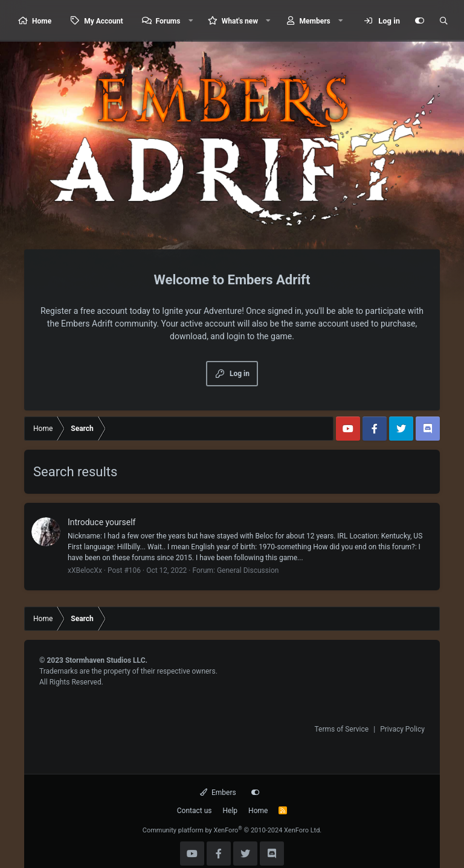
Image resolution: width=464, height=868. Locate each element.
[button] (190, 21)
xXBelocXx (85, 570)
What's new (240, 21)
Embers (218, 793)
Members (315, 21)
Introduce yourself (101, 522)
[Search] (443, 21)
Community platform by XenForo (232, 830)
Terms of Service (341, 729)
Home (42, 21)
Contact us (195, 811)
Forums (168, 21)
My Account (103, 21)
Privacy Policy (402, 729)
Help (230, 811)
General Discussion (248, 570)
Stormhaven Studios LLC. (106, 660)
